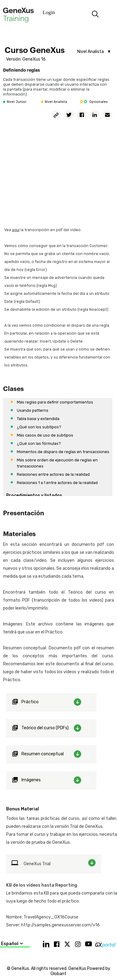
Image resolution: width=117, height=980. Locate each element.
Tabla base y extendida (38, 419)
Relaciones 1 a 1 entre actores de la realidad (57, 483)
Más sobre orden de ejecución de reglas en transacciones (57, 463)
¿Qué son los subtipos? (39, 427)
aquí (16, 230)
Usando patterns (33, 410)
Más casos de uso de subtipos (45, 435)
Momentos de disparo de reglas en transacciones (63, 452)
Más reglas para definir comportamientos (55, 402)
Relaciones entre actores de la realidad (53, 474)
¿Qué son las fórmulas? (39, 443)
